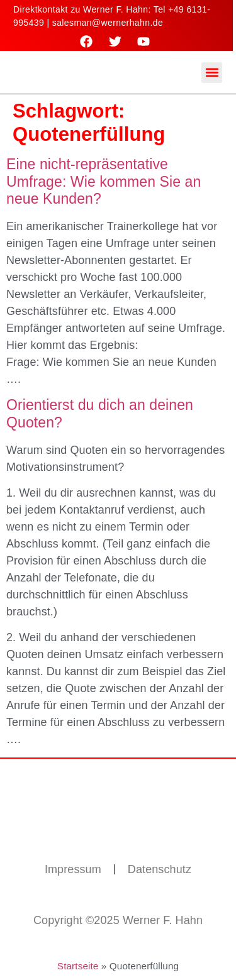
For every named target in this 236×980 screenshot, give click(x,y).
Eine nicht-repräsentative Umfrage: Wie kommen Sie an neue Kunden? (104, 181)
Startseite (78, 966)
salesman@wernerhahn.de (108, 23)
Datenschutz (160, 869)
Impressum (73, 869)
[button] (212, 73)
